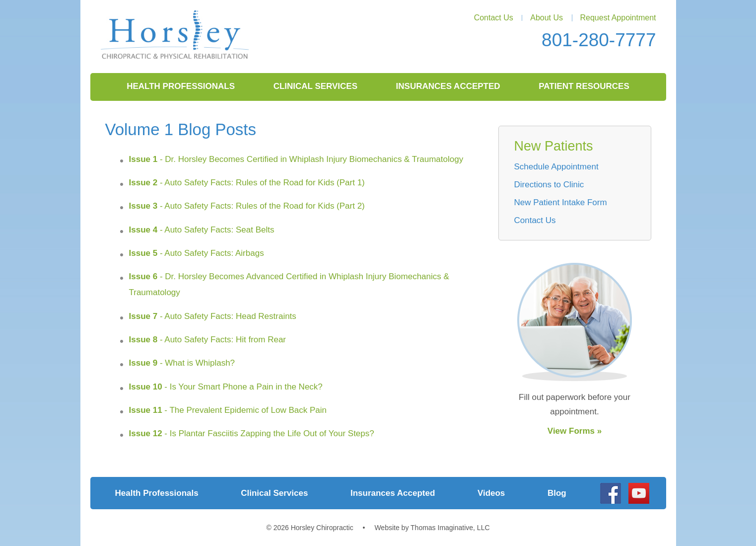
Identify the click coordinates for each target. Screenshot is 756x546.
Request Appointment (618, 18)
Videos (491, 493)
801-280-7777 (599, 40)
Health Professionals (181, 86)
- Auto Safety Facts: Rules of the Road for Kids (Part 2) (247, 206)
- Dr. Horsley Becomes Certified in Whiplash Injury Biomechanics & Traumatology (296, 159)
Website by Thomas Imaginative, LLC (432, 528)
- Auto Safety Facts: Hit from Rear (208, 340)
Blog (557, 493)
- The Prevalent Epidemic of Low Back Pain (228, 410)
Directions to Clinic (549, 185)
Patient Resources (584, 86)
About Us (547, 18)
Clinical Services (315, 86)
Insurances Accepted (448, 86)
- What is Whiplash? (182, 363)
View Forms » (575, 431)
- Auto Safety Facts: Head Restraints (213, 316)
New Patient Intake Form (561, 202)
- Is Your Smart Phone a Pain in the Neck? (226, 387)
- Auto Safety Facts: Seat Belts (202, 230)
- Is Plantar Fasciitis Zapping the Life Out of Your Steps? (252, 433)
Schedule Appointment (556, 167)
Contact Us (494, 18)
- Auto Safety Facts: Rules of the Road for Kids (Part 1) (247, 183)
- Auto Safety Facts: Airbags (197, 253)
